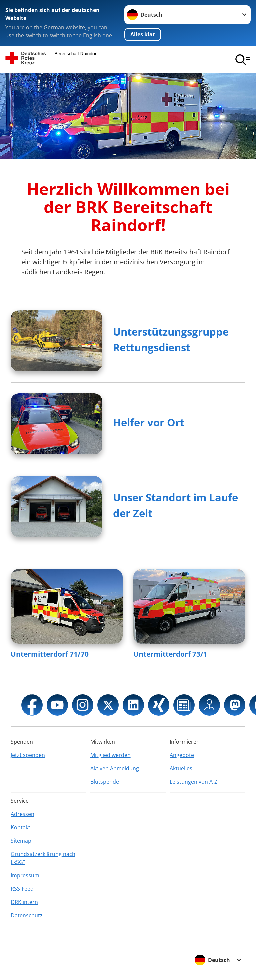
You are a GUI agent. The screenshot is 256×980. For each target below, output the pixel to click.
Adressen (22, 814)
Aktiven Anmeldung (115, 768)
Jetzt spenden (28, 755)
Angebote (182, 755)
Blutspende (105, 782)
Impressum (25, 875)
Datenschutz (27, 915)
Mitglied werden (110, 755)
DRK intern (24, 902)
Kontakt (20, 827)
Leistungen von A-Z (193, 782)
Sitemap (21, 841)
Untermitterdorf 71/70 (50, 654)
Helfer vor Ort (149, 422)
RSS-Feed (22, 889)
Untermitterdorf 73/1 (170, 654)
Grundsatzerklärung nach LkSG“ (43, 858)
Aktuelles (181, 768)
